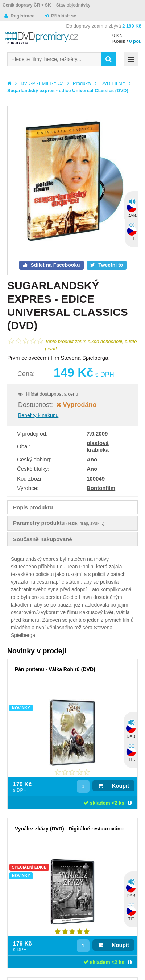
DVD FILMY (113, 83)
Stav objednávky (73, 5)
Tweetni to (110, 265)
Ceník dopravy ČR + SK (27, 5)
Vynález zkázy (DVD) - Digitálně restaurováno (69, 829)
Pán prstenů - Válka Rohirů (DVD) (55, 669)
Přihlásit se (64, 16)
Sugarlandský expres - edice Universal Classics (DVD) (68, 91)
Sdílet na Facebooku (55, 265)
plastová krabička (98, 446)
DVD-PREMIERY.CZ (42, 83)
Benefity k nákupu (38, 415)
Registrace (22, 16)
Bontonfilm (101, 488)
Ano (92, 459)
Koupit (121, 786)
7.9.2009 (97, 434)
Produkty (82, 83)
